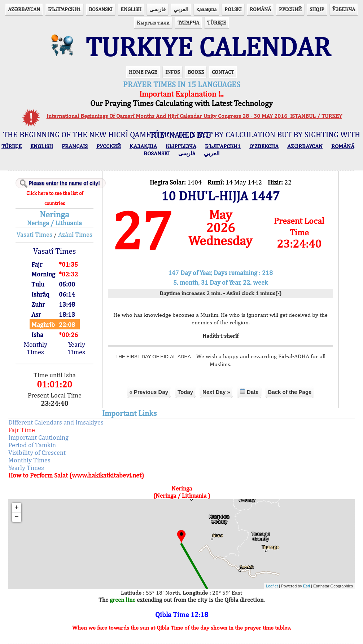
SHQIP (317, 9)
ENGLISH (131, 9)
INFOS (172, 72)
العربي (181, 9)
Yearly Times (76, 348)
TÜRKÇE (217, 23)
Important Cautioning (38, 437)
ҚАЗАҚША (143, 146)
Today (185, 392)
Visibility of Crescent (37, 452)
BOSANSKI (101, 9)
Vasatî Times (34, 234)
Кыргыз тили (153, 23)
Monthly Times (36, 348)
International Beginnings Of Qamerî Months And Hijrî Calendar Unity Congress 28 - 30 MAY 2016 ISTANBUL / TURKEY (194, 116)
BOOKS (196, 72)
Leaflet (272, 586)
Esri (307, 586)
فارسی (158, 9)
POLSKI (233, 9)
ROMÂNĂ (260, 9)
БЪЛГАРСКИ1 (64, 9)
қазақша (206, 9)
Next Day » (216, 392)
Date (249, 392)
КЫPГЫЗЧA (181, 146)
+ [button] (17, 507)
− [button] (17, 517)
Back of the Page (290, 392)
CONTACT (223, 72)
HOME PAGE (143, 72)
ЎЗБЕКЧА (344, 9)
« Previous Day (149, 392)
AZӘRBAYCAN (24, 9)
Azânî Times (75, 234)
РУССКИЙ (290, 9)
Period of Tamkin (32, 445)
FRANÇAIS (75, 146)
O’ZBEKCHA (264, 146)
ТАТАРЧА (188, 23)
